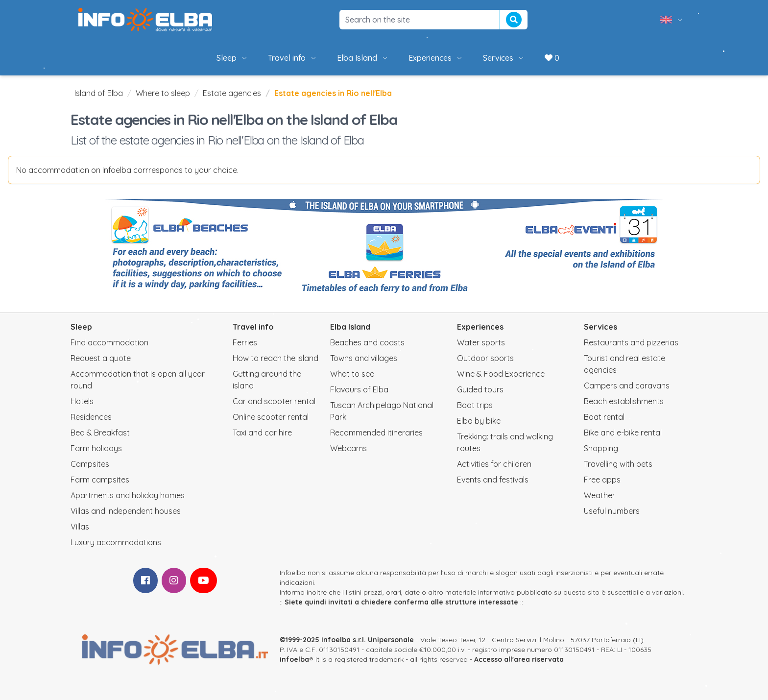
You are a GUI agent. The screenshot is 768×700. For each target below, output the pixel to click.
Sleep (232, 58)
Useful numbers (612, 511)
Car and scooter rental (274, 401)
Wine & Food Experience (501, 374)
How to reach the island (276, 358)
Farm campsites (100, 480)
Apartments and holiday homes (128, 495)
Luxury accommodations (116, 542)
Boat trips (475, 405)
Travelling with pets (618, 464)
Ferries (245, 342)
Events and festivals (493, 480)
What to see (352, 374)
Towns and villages (364, 358)
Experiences (436, 58)
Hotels (82, 401)
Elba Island (363, 58)
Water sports (481, 342)
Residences (91, 417)
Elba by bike (479, 421)
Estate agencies (232, 93)
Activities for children (494, 464)
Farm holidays (96, 448)
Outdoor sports (485, 358)
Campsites (90, 464)
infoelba (294, 659)
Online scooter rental (271, 417)
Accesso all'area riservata (519, 659)
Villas (80, 527)
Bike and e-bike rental (623, 433)
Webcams (348, 448)
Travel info (293, 58)
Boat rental (604, 417)
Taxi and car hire (262, 433)
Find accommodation (109, 342)
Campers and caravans (627, 386)
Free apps (602, 480)
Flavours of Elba (359, 389)
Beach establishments (624, 401)
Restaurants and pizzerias (631, 342)
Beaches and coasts (367, 342)
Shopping (601, 448)
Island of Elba (99, 93)
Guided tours (480, 389)
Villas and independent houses (126, 511)
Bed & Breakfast (100, 433)
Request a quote (101, 358)
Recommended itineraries (376, 433)
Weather (600, 495)
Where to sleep (163, 93)
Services (504, 58)
